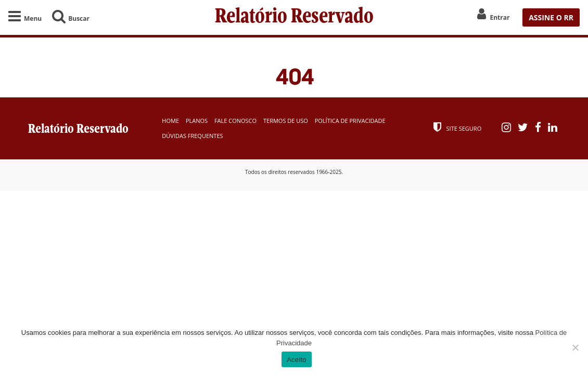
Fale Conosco (235, 121)
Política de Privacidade (350, 121)
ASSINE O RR (551, 17)
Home (170, 121)
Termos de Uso (286, 121)
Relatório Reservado (294, 17)
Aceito (297, 360)
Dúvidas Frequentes (192, 136)
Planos (197, 121)
